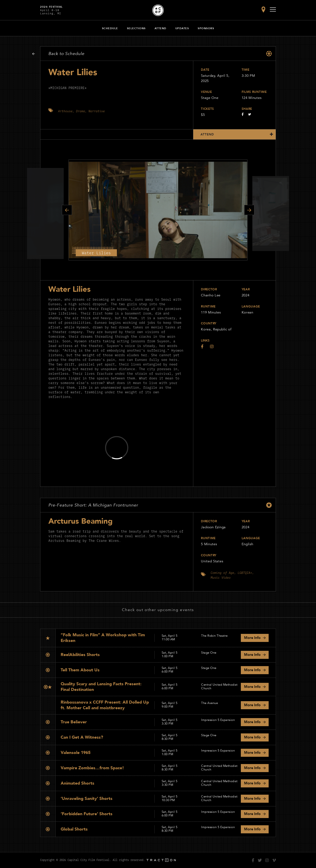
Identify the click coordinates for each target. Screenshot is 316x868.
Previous (67, 210)
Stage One (210, 98)
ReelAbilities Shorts (80, 655)
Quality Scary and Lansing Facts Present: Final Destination (101, 687)
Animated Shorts (77, 783)
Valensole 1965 (76, 753)
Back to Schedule (66, 54)
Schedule (110, 28)
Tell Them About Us (80, 670)
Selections (136, 28)
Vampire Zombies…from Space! (92, 768)
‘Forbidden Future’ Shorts (87, 814)
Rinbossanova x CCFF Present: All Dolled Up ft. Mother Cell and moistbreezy (105, 705)
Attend (161, 28)
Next (249, 210)
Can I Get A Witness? (82, 737)
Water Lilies (70, 289)
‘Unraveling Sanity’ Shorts (87, 799)
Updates (182, 28)
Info (252, 638)
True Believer (74, 722)
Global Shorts (74, 829)
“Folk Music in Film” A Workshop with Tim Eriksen (103, 638)
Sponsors (206, 28)
